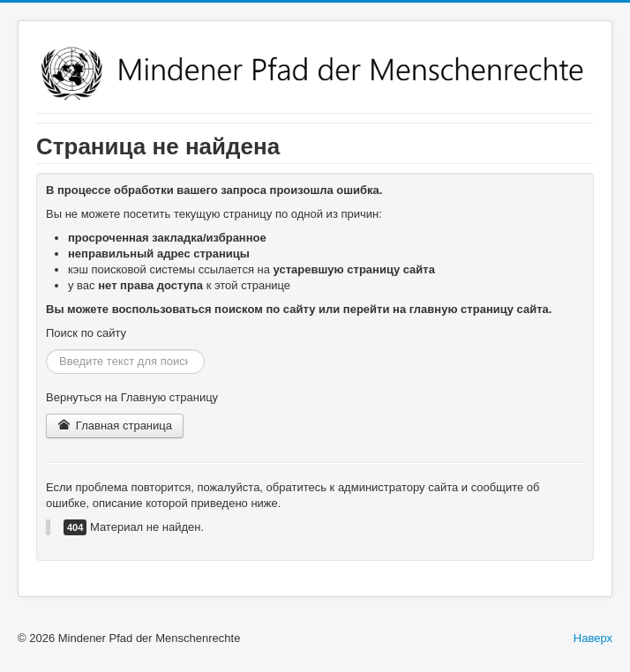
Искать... (46, 350)
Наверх (593, 638)
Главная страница (115, 426)
